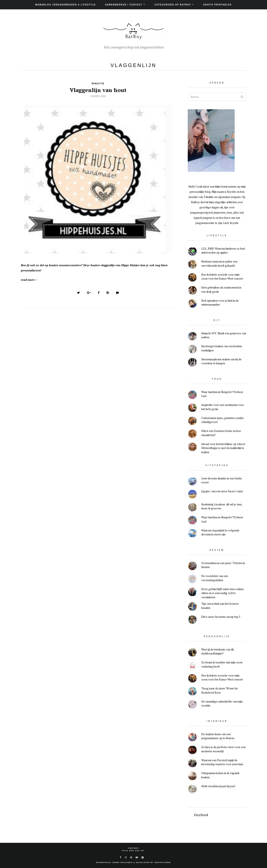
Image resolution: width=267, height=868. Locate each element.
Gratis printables (217, 5)
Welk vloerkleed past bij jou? (218, 786)
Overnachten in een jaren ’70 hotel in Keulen (223, 565)
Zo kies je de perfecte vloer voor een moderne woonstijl (223, 749)
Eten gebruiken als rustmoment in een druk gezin (221, 290)
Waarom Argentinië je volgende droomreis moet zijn (220, 532)
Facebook (201, 815)
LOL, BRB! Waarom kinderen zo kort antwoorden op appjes (223, 251)
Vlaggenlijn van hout (98, 90)
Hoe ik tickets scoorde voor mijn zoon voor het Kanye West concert (222, 277)
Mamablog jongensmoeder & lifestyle (65, 5)
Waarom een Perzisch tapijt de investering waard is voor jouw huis (222, 762)
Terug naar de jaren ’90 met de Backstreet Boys (220, 690)
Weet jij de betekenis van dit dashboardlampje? (218, 652)
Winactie (98, 84)
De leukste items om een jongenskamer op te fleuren (218, 736)
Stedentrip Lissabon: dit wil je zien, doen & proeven (222, 506)
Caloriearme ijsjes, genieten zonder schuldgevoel (223, 420)
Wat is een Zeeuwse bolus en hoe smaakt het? (221, 433)
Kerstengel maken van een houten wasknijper (222, 348)
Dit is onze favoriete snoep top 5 (221, 617)
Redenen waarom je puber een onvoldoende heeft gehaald (219, 264)
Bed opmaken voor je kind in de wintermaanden (220, 303)
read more (29, 280)
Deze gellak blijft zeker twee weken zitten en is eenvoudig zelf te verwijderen (222, 593)
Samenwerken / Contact (124, 5)
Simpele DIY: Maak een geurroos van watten (224, 335)
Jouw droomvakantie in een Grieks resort (222, 480)
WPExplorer (163, 862)
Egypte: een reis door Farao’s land (222, 491)
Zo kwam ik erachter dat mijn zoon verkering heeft (222, 664)
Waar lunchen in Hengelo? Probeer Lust (222, 394)
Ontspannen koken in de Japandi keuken (220, 775)
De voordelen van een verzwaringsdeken (215, 578)
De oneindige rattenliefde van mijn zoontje (222, 704)
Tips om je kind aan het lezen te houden (220, 606)
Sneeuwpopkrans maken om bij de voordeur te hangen (221, 361)
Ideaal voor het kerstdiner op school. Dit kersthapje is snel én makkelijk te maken (223, 448)
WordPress (103, 862)
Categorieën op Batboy (173, 5)
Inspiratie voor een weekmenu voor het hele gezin (223, 407)
